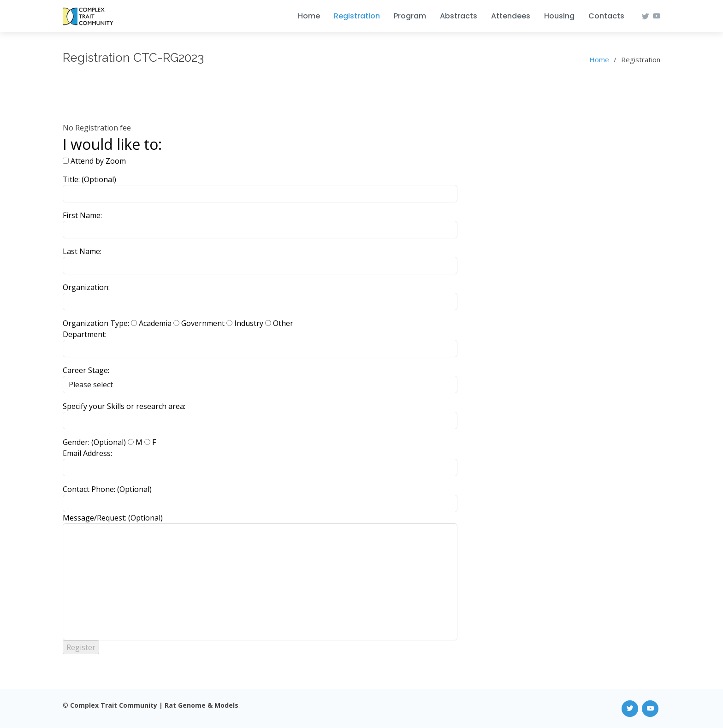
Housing (559, 16)
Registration (357, 16)
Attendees (511, 16)
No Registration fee (97, 128)
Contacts (606, 16)
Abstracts (459, 16)
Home (309, 16)
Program (410, 16)
